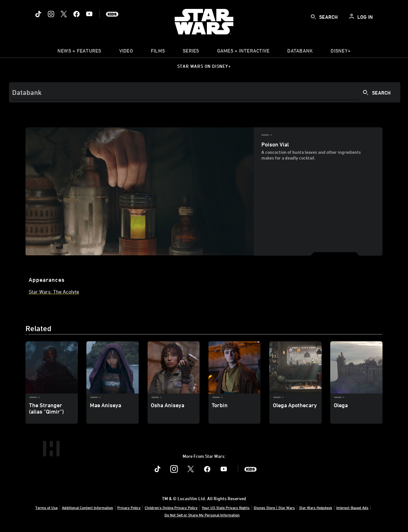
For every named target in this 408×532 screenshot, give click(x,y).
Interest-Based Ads (352, 507)
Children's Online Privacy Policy (171, 507)
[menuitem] (126, 52)
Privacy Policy (129, 507)
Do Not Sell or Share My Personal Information (202, 515)
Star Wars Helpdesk (316, 507)
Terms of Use (47, 507)
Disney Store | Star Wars (274, 507)
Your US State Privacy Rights (226, 507)
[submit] (313, 17)
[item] (79, 52)
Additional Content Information (87, 507)
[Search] (205, 92)
